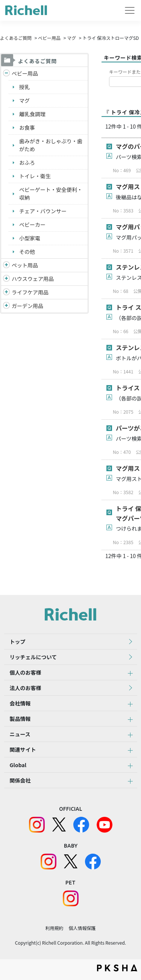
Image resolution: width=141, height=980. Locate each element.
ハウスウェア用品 (33, 279)
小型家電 (30, 238)
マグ (71, 38)
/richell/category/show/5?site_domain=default (6, 74)
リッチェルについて (33, 657)
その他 (27, 252)
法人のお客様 (26, 688)
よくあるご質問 (16, 38)
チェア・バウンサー (43, 211)
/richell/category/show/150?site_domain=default (6, 306)
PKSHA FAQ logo (117, 968)
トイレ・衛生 (35, 176)
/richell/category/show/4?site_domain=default (6, 265)
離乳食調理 (32, 114)
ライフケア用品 (30, 292)
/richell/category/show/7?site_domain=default (6, 279)
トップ (18, 642)
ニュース (20, 734)
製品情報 (20, 719)
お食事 (27, 127)
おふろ (27, 162)
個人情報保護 (82, 928)
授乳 (24, 87)
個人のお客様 (26, 672)
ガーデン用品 (27, 306)
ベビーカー (32, 225)
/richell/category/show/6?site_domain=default (6, 292)
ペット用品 (25, 265)
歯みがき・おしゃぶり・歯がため (51, 145)
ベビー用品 (49, 38)
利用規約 (54, 928)
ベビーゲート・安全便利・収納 (51, 193)
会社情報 (20, 703)
